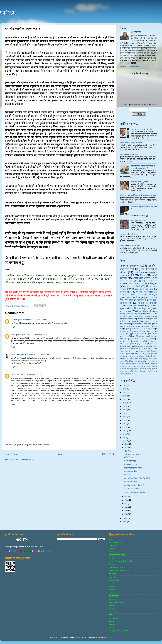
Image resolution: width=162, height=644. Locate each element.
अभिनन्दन (127, 475)
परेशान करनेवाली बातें (126, 359)
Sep (127, 497)
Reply (13, 327)
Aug (127, 500)
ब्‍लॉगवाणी (112, 590)
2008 (125, 518)
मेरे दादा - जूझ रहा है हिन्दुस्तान (145, 284)
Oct (126, 451)
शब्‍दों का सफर (113, 612)
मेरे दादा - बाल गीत (126, 331)
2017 (125, 417)
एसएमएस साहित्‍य (153, 354)
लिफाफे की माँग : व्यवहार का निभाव (131, 143)
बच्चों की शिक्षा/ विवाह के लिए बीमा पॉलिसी (137, 478)
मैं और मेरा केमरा (151, 371)
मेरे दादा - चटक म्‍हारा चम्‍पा (142, 289)
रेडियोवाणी (112, 605)
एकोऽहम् (8, 13)
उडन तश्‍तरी (113, 545)
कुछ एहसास (113, 558)
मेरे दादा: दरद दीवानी (132, 286)
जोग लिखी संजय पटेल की (117, 568)
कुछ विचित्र (123, 341)
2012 (125, 431)
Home (60, 454)
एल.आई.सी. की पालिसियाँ (134, 329)
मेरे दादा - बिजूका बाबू (142, 308)
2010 (125, 438)
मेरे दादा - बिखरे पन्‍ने (127, 314)
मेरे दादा (143, 275)
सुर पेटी (111, 628)
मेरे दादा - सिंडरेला (139, 371)
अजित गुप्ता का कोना (18, 335)
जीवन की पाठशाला (136, 300)
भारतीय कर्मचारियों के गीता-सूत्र (130, 246)
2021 (125, 403)
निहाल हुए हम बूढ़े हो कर (138, 221)
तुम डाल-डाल (154, 344)
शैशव (111, 615)
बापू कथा (149, 321)
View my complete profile (130, 66)
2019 (125, 410)
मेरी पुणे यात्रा (140, 336)
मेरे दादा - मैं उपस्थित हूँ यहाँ (145, 311)
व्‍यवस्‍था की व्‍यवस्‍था (140, 334)
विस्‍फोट (111, 609)
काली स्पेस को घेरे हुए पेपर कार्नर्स (135, 485)
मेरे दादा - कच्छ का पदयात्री (141, 316)
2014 (125, 424)
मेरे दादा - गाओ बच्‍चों (135, 321)
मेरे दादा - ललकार (135, 326)
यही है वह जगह (114, 596)
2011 (125, 434)
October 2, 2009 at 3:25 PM (31, 375)
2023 (125, 396)
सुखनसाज (112, 624)
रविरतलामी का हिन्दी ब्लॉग (117, 602)
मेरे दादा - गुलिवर (151, 369)
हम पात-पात (151, 339)
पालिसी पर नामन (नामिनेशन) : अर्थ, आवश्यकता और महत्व (138, 195)
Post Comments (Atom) (25, 459)
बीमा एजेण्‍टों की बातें (144, 349)
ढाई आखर (112, 574)
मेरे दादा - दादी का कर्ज (126, 371)
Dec (127, 444)
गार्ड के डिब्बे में (129, 458)
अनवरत (111, 539)
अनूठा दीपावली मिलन (131, 471)
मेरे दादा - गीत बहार (127, 369)
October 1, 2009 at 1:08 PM (37, 335)
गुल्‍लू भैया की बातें (142, 344)
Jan (126, 514)
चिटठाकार (112, 564)
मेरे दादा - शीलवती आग (129, 295)
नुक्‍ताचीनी (112, 583)
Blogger (109, 637)
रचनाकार (112, 599)
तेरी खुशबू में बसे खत (116, 580)
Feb (127, 510)
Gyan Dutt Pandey (19, 355)
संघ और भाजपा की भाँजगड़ (147, 351)
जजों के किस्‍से (150, 356)
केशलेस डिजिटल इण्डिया (127, 344)
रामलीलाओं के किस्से (137, 339)
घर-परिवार (140, 356)
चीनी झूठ (155, 361)
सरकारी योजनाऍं (140, 354)
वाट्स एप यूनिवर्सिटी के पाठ (127, 374)
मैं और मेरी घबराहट (130, 461)
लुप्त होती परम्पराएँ (140, 361)
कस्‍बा (111, 552)
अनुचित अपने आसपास (141, 278)
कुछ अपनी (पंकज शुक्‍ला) (117, 555)
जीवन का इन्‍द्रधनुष (130, 266)
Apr (126, 504)
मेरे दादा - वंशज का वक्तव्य (142, 346)
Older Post (108, 454)
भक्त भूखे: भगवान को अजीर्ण (133, 454)
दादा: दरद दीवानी (143, 364)
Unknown (15, 375)
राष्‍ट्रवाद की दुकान (144, 319)
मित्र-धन (112, 593)
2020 (125, 406)
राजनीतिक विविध (127, 361)
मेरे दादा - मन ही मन (132, 297)
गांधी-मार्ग (138, 324)
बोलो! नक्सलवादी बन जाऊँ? (133, 468)
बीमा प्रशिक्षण (135, 341)
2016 (125, 420)
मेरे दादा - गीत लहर (139, 369)
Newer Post (11, 454)
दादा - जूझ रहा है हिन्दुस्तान (129, 364)
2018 (125, 413)
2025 (125, 389)
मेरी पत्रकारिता (150, 329)
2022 (125, 399)
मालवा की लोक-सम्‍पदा (142, 331)
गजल (149, 361)
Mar (127, 507)
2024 (125, 392)
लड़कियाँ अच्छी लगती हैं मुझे (129, 234)
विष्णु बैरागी (137, 32)
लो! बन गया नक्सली (131, 464)
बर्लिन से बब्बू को (151, 295)
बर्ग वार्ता (112, 587)
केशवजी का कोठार (128, 356)
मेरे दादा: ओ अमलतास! (135, 306)
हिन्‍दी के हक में (125, 292)
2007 (125, 522)
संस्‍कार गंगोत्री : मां (126, 354)
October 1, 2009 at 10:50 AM (34, 320)
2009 (125, 441)
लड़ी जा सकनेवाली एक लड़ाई (129, 154)
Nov (127, 447)
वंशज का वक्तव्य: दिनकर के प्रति (141, 129)
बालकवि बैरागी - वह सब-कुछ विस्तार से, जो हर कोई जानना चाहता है (143, 167)
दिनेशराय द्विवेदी (17, 320)
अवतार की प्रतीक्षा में (131, 482)
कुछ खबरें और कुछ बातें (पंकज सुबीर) (121, 561)
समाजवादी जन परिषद (116, 621)
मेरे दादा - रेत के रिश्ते (145, 292)
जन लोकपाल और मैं (144, 314)
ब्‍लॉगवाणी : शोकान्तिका (152, 366)
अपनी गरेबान (139, 273)
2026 (125, 385)
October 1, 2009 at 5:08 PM (38, 355)
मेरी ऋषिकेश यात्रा (140, 359)
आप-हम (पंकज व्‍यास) (116, 542)
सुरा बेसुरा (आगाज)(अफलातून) (119, 631)
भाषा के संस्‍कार (127, 346)
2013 (125, 427)
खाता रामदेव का (131, 349)
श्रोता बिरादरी (113, 618)
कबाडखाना (112, 549)
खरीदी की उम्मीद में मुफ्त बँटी (140, 182)
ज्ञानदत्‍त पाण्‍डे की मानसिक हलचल (120, 571)
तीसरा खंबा (113, 577)
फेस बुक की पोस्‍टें (139, 366)
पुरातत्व (130, 366)
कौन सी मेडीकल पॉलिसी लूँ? (133, 489)
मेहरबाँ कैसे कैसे (153, 359)
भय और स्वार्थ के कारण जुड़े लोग (135, 492)
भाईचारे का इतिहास (149, 341)
